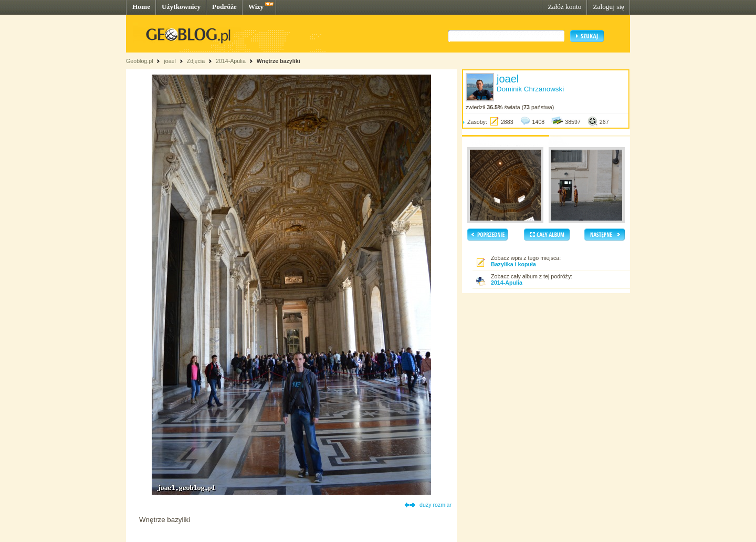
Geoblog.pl (140, 61)
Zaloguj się (608, 7)
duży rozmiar (435, 505)
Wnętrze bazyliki (279, 61)
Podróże (224, 7)
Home (141, 7)
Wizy (256, 7)
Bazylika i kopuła (513, 264)
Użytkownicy (181, 7)
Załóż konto (564, 7)
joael (170, 61)
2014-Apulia (231, 61)
